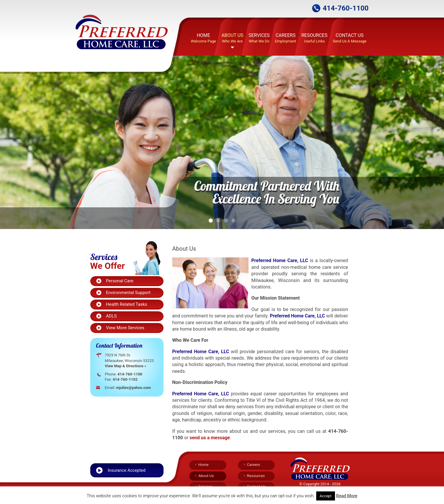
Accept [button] (326, 496)
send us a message (210, 438)
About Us (232, 38)
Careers (285, 38)
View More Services (125, 328)
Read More (347, 496)
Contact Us (349, 38)
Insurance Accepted (127, 470)
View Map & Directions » (126, 366)
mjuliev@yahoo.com (133, 388)
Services (259, 38)
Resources (314, 38)
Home (204, 38)
